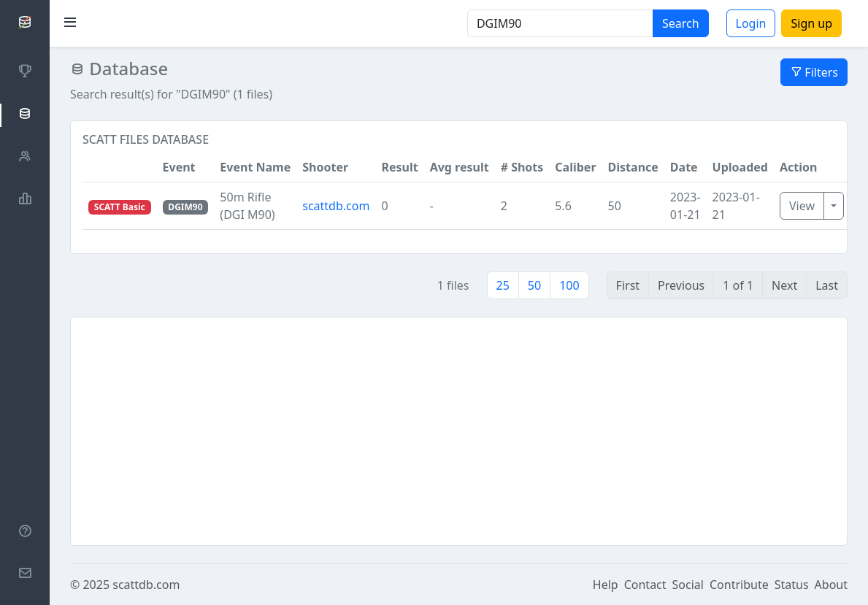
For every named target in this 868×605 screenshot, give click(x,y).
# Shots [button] (522, 167)
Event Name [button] (255, 167)
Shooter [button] (325, 167)
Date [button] (684, 167)
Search (681, 23)
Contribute (739, 585)
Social (688, 585)
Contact (645, 585)
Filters (814, 72)
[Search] (560, 23)
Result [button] (399, 167)
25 (503, 285)
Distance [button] (633, 167)
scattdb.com (336, 206)
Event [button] (179, 167)
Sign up (811, 23)
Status (792, 585)
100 (569, 285)
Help (606, 585)
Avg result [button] (460, 167)
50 (534, 285)
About (831, 585)
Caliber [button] (575, 167)
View (802, 206)
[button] (120, 167)
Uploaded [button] (740, 167)
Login (751, 23)
